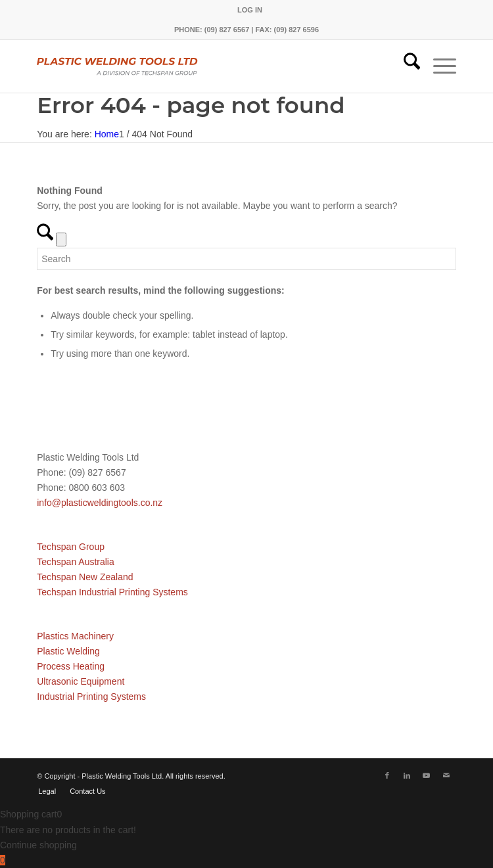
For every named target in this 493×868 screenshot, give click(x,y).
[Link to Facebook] (387, 775)
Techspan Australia (76, 562)
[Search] (405, 66)
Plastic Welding (68, 651)
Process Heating (71, 666)
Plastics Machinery (75, 636)
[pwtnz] (204, 66)
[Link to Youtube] (427, 775)
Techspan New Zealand (85, 577)
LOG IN (250, 10)
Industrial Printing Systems (91, 697)
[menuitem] (250, 10)
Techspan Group (71, 547)
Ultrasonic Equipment (81, 681)
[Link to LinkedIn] (407, 775)
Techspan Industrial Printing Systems (112, 592)
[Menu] (438, 66)
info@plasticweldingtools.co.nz (100, 503)
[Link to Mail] (446, 775)
